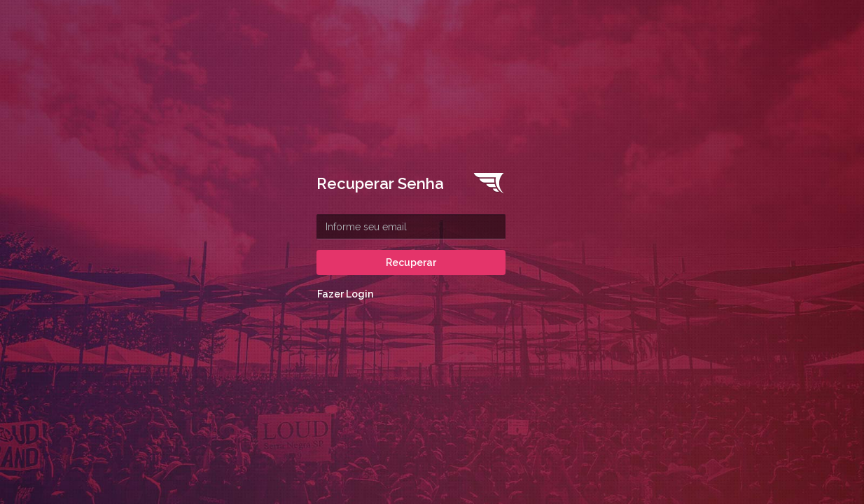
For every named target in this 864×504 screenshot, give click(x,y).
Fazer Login (345, 294)
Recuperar (411, 262)
